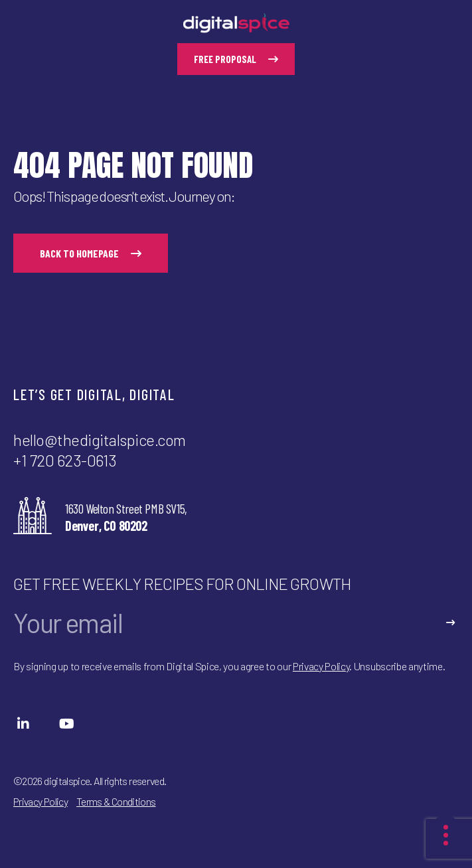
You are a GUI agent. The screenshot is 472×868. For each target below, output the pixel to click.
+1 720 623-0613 (65, 460)
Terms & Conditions (116, 801)
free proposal (236, 59)
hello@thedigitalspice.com (100, 440)
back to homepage (91, 253)
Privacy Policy (321, 666)
